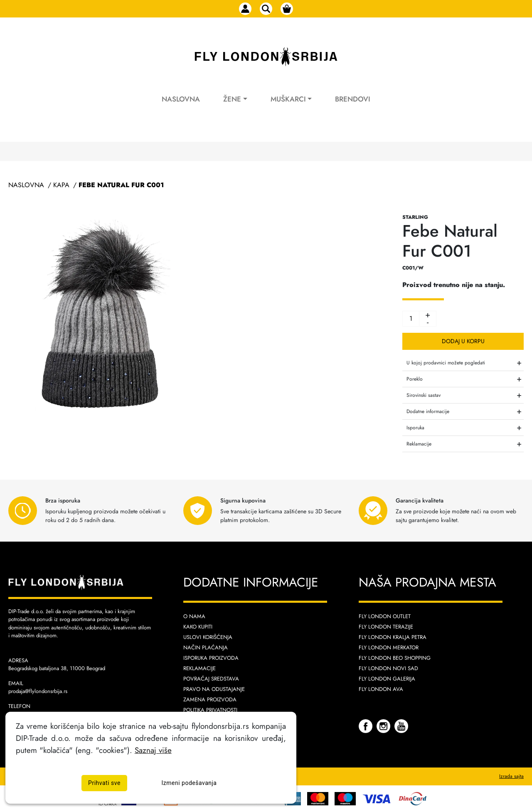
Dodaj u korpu (463, 341)
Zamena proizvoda (210, 699)
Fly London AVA (381, 689)
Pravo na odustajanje (214, 689)
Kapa (61, 185)
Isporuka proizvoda (211, 658)
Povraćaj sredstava (211, 679)
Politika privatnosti (210, 710)
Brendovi (353, 99)
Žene (232, 99)
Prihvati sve (104, 783)
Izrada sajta (511, 776)
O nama (194, 616)
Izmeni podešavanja (189, 783)
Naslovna (181, 99)
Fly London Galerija (387, 679)
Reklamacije (199, 668)
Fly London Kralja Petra (393, 637)
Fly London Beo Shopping (395, 658)
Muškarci (288, 99)
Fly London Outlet (385, 616)
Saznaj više (153, 750)
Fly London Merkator (389, 647)
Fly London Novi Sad (388, 668)
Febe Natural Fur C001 (121, 185)
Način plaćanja (206, 647)
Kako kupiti (198, 627)
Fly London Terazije (386, 627)
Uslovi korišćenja (208, 637)
